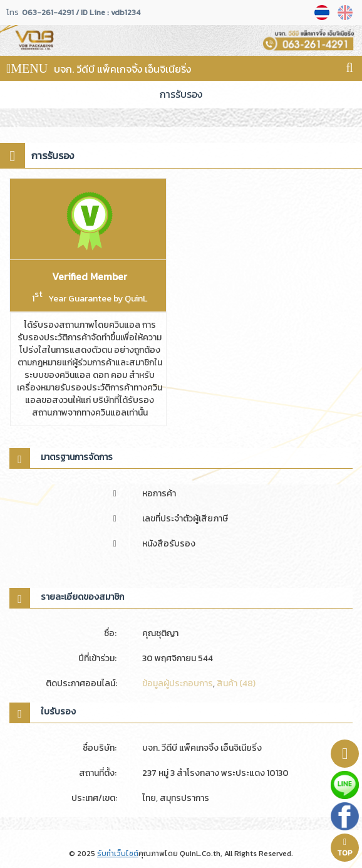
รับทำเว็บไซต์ (118, 854)
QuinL (136, 299)
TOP (345, 848)
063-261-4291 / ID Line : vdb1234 (81, 13)
